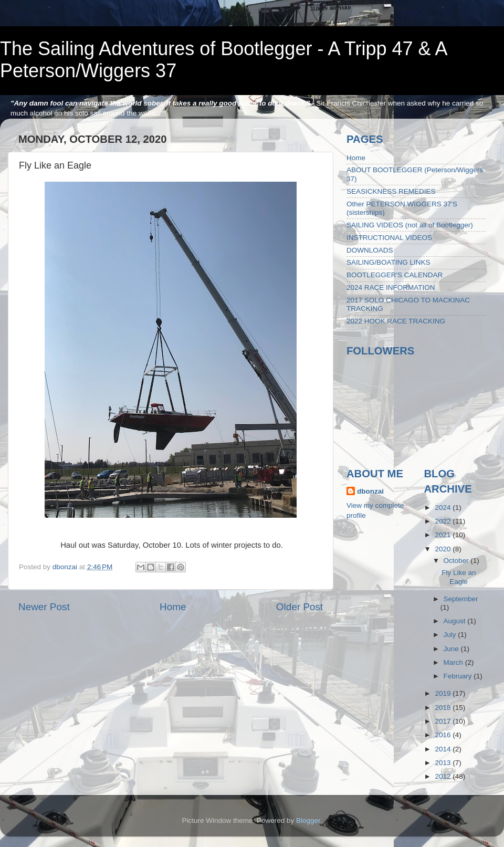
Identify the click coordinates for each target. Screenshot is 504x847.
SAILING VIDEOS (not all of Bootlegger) (410, 225)
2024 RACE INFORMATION (391, 287)
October (457, 561)
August (456, 621)
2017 (444, 721)
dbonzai (370, 491)
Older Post (300, 607)
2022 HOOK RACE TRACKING (396, 321)
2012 (444, 776)
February (459, 676)
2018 (444, 708)
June (452, 649)
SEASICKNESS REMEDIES (391, 191)
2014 (444, 749)
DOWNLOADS (370, 250)
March (454, 662)
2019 (444, 693)
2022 (444, 521)
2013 (444, 763)
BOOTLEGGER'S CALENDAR (395, 275)
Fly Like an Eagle (459, 577)
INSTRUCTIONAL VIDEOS (389, 238)
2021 (444, 535)
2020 (444, 549)
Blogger (308, 820)
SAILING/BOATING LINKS (388, 262)
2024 (444, 508)
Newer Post (44, 607)
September (461, 599)
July (451, 635)
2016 (444, 735)
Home (173, 607)
